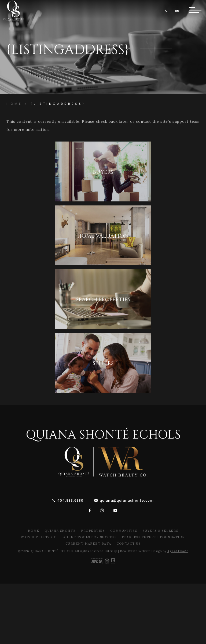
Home (34, 531)
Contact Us (129, 544)
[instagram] (102, 510)
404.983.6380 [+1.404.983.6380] (70, 500)
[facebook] (90, 510)
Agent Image (178, 551)
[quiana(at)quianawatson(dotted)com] (178, 11)
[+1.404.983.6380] (167, 11)
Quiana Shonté (60, 531)
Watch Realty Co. (39, 537)
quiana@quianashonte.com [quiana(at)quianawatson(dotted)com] (127, 500)
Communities (124, 531)
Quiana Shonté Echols (103, 435)
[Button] (195, 11)
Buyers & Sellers (160, 531)
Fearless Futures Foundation (153, 537)
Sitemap (111, 551)
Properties (93, 531)
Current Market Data (88, 544)
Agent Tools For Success (90, 537)
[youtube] (115, 510)
